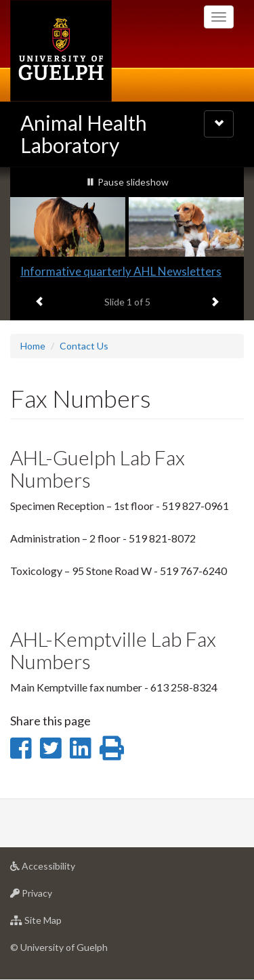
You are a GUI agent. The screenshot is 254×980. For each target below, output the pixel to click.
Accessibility (64, 869)
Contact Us (84, 346)
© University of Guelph (59, 947)
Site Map (57, 923)
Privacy (52, 896)
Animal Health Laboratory (84, 134)
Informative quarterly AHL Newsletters (121, 271)
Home (33, 346)
